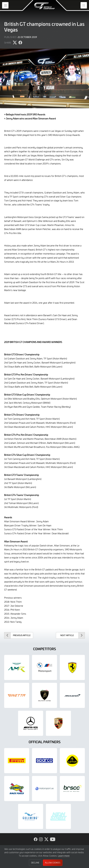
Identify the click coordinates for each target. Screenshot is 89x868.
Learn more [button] (64, 856)
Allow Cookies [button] (53, 863)
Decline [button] (35, 863)
